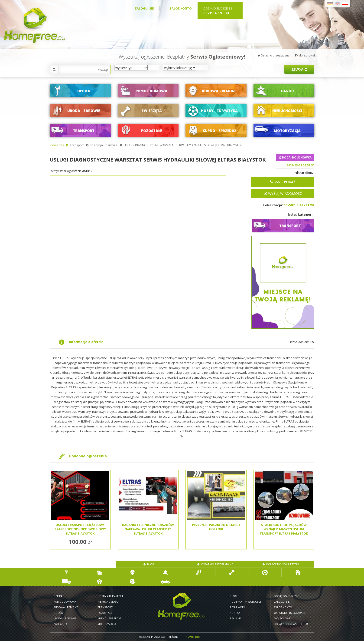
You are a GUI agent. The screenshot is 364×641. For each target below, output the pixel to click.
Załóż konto (181, 8)
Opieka (58, 596)
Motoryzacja (107, 624)
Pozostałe (105, 613)
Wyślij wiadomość (283, 193)
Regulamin (237, 607)
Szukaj (299, 69)
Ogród (58, 613)
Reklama (236, 618)
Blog (149, 564)
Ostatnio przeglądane (274, 55)
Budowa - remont (66, 607)
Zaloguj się (144, 8)
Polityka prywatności (245, 602)
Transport (77, 145)
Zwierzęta (60, 624)
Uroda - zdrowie (65, 618)
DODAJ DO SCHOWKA (295, 157)
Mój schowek (305, 55)
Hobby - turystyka (110, 596)
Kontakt (236, 613)
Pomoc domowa (65, 602)
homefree (57, 145)
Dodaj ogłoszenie (286, 596)
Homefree (193, 637)
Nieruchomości (108, 602)
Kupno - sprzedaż (109, 618)
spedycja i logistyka (104, 145)
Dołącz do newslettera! (281, 564)
